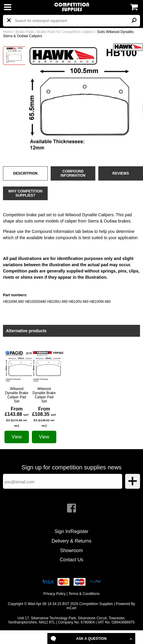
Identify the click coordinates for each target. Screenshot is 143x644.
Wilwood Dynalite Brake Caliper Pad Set (17, 395)
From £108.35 (44, 417)
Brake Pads (25, 32)
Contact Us (71, 560)
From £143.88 (17, 417)
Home (8, 32)
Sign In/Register (71, 531)
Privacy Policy (55, 594)
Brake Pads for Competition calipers (65, 32)
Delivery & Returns (71, 541)
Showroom (71, 550)
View (17, 437)
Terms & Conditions (84, 594)
